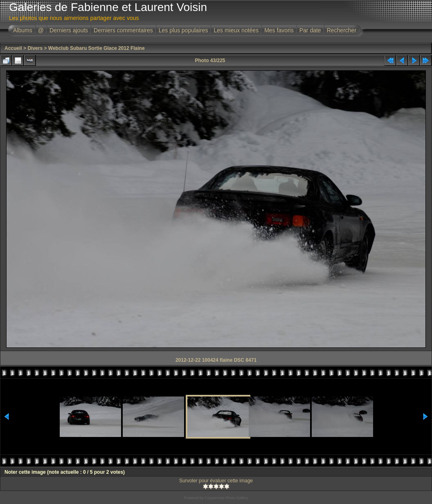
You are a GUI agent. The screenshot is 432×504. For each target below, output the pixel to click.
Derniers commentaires (123, 30)
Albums (23, 30)
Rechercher (342, 30)
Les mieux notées (236, 30)
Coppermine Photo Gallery (226, 498)
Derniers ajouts (69, 30)
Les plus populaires (183, 30)
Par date (310, 30)
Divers (35, 48)
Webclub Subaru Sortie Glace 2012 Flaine (97, 48)
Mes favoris (279, 30)
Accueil (13, 48)
